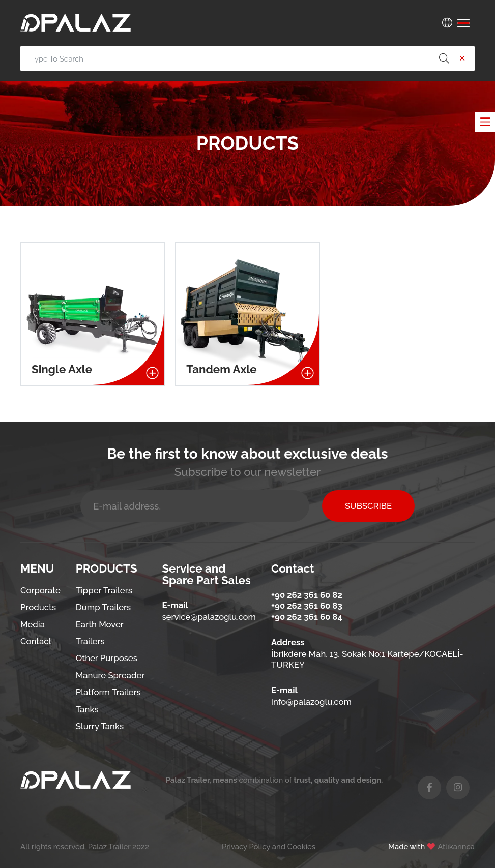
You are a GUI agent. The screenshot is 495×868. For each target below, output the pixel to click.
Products (38, 607)
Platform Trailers (108, 692)
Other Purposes (107, 658)
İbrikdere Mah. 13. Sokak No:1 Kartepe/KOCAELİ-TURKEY (367, 660)
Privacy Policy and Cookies (269, 847)
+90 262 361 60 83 (307, 606)
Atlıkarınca (456, 847)
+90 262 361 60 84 (307, 617)
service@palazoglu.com (209, 617)
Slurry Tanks (100, 726)
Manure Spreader (110, 675)
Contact (36, 641)
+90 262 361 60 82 (307, 595)
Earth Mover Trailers (100, 633)
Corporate (40, 590)
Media (33, 624)
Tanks (87, 709)
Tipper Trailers (104, 590)
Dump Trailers (104, 607)
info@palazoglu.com (311, 702)
